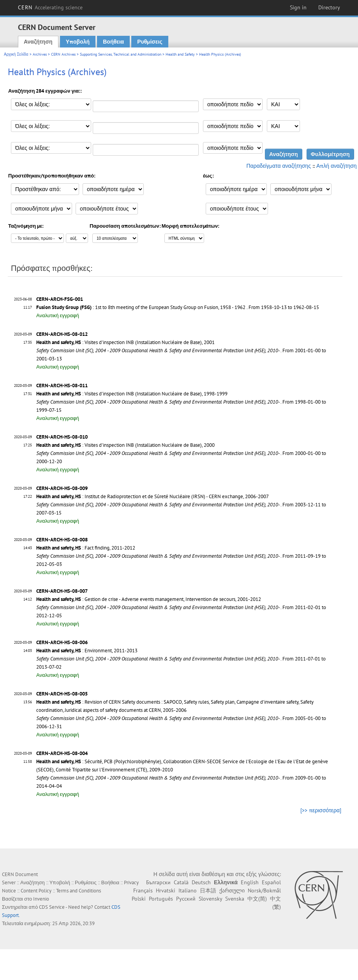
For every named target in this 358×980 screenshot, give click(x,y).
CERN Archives (63, 54)
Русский (186, 899)
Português (161, 899)
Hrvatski (166, 890)
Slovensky (210, 899)
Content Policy (36, 891)
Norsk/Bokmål (264, 890)
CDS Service (52, 907)
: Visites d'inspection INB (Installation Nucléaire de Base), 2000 (125, 445)
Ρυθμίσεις (150, 42)
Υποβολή (78, 42)
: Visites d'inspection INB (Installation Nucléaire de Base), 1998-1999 (132, 394)
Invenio (41, 899)
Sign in (298, 7)
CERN (50, 7)
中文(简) (257, 899)
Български (158, 882)
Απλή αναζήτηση (337, 166)
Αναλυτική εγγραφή (58, 315)
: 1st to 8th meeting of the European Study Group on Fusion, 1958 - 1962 (141, 307)
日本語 (208, 890)
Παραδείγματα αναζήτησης (279, 166)
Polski (139, 899)
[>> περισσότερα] (321, 810)
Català (181, 882)
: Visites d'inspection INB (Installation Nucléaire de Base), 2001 (125, 342)
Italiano (188, 890)
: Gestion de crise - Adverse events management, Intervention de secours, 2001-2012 (149, 599)
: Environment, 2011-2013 (87, 651)
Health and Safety (180, 54)
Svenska (235, 899)
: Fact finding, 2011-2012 (86, 548)
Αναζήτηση (38, 42)
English (250, 882)
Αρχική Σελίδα (16, 54)
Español (271, 882)
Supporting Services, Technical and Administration (121, 54)
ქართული (232, 890)
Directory (329, 7)
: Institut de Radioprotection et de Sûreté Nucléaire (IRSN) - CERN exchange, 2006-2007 (153, 496)
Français (143, 890)
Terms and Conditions (78, 891)
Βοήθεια (113, 42)
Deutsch (201, 882)
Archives (40, 54)
